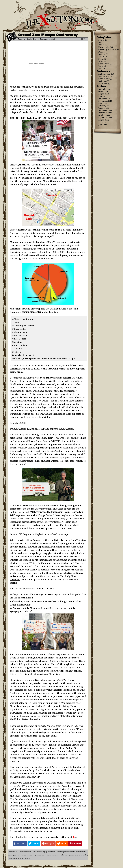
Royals (101, 66)
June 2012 (102, 96)
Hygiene (102, 54)
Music (101, 52)
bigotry (45, 852)
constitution (52, 852)
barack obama (37, 852)
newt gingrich (70, 855)
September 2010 (105, 101)
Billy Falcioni (104, 76)
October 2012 (104, 92)
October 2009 (104, 115)
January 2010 (104, 108)
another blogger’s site (41, 515)
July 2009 (102, 122)
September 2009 (105, 118)
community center (31, 312)
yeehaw (27, 858)
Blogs (101, 61)
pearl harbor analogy (81, 855)
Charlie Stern (32, 39)
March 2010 (103, 103)
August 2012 (104, 94)
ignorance (38, 855)
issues (21, 109)
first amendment (78, 852)
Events (101, 57)
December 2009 (105, 110)
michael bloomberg (53, 855)
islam (44, 855)
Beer (100, 68)
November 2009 (105, 113)
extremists (68, 852)
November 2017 (105, 89)
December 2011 (105, 99)
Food (100, 42)
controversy (60, 852)
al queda (22, 852)
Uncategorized (105, 47)
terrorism (21, 858)
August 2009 (104, 120)
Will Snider (103, 84)
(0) (85, 39)
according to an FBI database (50, 249)
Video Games (104, 64)
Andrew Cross (104, 74)
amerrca (29, 852)
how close (30, 855)
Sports (101, 40)
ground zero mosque (19, 855)
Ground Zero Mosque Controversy (48, 35)
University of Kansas (107, 50)
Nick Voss (102, 81)
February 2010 (104, 106)
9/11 (17, 852)
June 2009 (103, 125)
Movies (101, 45)
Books (101, 59)
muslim (62, 855)
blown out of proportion (54, 384)
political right (13, 858)
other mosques (22, 181)
